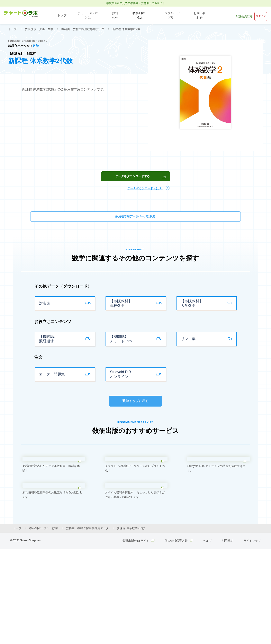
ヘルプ (207, 636)
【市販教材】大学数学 (191, 311)
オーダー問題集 (51, 390)
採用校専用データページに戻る (136, 222)
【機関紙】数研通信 (48, 351)
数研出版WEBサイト (137, 636)
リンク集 (188, 351)
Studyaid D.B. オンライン (120, 390)
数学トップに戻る (135, 421)
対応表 (44, 311)
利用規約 (228, 636)
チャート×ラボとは (86, 15)
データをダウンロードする (133, 180)
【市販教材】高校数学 (120, 311)
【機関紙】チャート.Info (120, 351)
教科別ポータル (139, 15)
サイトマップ (252, 636)
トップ (60, 15)
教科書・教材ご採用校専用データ (83, 29)
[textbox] (136, 119)
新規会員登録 (235, 15)
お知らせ (114, 15)
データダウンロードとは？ (146, 193)
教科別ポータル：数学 (39, 29)
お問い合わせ (202, 15)
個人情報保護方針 (178, 636)
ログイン (258, 15)
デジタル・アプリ (172, 15)
